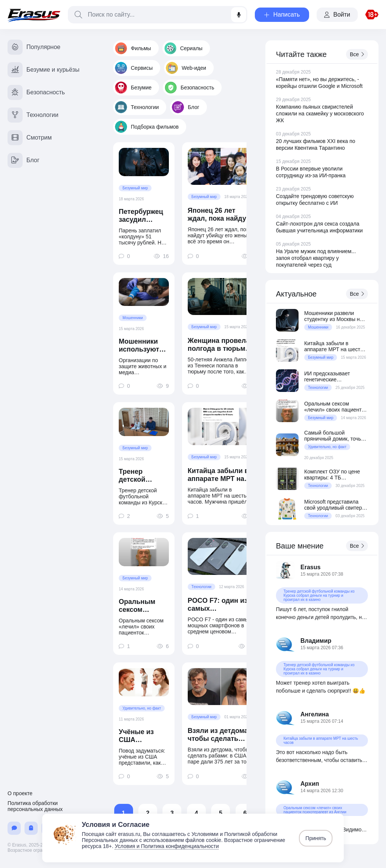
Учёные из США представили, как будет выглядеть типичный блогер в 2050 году (142, 736)
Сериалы (184, 48)
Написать (282, 15)
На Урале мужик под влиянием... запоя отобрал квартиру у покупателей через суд (316, 258)
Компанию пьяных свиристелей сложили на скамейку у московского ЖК (320, 114)
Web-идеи (186, 68)
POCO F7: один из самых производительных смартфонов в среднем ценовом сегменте (221, 605)
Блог (185, 107)
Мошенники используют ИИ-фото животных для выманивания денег (143, 346)
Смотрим (30, 138)
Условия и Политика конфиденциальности (167, 846)
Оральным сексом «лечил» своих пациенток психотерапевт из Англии (144, 606)
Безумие (133, 88)
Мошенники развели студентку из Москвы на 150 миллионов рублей (333, 316)
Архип (310, 784)
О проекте (20, 793)
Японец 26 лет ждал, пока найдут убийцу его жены (219, 215)
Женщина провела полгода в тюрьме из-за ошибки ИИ (219, 345)
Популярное (34, 47)
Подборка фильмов (147, 127)
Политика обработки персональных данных (35, 806)
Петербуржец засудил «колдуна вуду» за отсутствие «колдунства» (142, 216)
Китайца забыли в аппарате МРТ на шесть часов (218, 475)
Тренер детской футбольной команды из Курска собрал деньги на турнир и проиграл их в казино (143, 476)
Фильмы (133, 48)
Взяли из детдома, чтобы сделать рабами (219, 735)
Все (357, 54)
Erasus (310, 567)
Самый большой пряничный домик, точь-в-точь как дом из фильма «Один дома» (336, 436)
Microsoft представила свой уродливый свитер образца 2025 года (333, 505)
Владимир (316, 641)
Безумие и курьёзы (44, 70)
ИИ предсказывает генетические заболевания (327, 376)
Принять (316, 838)
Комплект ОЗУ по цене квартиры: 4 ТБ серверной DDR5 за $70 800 (334, 475)
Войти (337, 15)
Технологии (137, 107)
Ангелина (315, 714)
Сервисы (134, 68)
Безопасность (189, 88)
